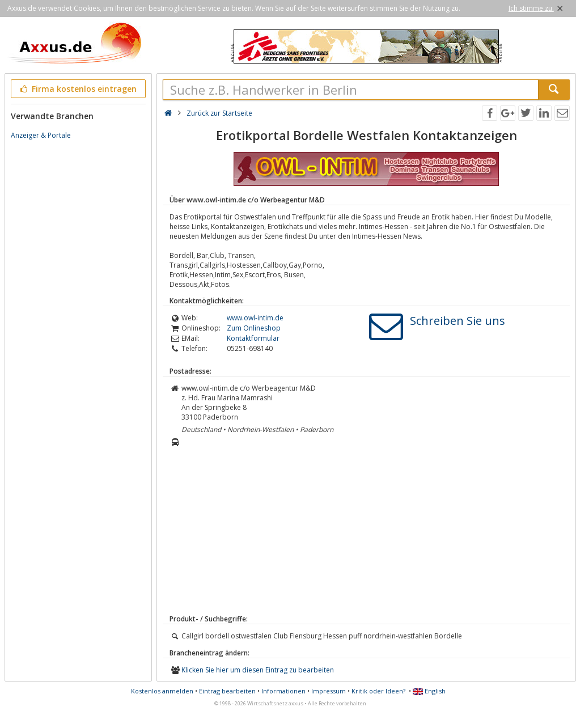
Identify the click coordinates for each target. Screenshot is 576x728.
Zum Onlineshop (254, 328)
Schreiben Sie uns (458, 321)
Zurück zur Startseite (219, 113)
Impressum (329, 691)
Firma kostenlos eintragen (77, 89)
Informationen (283, 691)
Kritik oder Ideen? (378, 691)
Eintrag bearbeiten (227, 691)
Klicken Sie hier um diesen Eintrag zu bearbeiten (258, 670)
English (429, 691)
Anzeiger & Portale (41, 135)
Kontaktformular (253, 338)
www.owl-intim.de (255, 318)
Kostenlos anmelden (162, 691)
